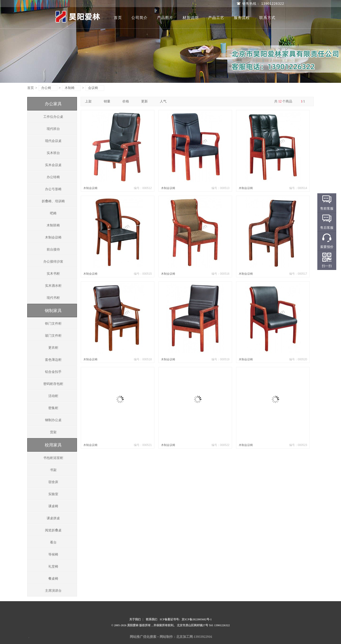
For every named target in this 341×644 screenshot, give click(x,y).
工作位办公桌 (53, 117)
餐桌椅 (53, 579)
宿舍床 (53, 482)
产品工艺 (216, 18)
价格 (128, 101)
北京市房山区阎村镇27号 (193, 625)
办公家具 (53, 104)
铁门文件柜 (53, 324)
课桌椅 (53, 506)
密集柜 (53, 408)
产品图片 (165, 18)
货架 (53, 432)
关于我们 (135, 619)
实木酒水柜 (53, 286)
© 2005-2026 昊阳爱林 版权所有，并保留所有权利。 (144, 625)
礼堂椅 (53, 567)
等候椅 (53, 554)
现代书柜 (53, 298)
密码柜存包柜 (53, 384)
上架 (90, 101)
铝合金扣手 (53, 372)
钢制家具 (53, 311)
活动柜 (53, 396)
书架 (53, 470)
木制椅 (72, 88)
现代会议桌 (53, 141)
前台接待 (53, 249)
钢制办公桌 (53, 420)
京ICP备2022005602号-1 (197, 619)
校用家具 (53, 445)
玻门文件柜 (53, 336)
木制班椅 (53, 225)
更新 (146, 101)
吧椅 (53, 213)
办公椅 (48, 88)
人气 (165, 101)
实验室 (53, 494)
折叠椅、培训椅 (53, 201)
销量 (109, 101)
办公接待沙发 (53, 262)
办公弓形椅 (53, 189)
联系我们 (152, 619)
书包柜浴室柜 (53, 458)
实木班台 (53, 153)
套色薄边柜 (53, 360)
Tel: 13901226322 (219, 625)
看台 (53, 542)
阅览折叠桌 (53, 530)
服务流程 (242, 18)
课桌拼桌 (53, 518)
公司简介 (139, 18)
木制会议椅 (53, 237)
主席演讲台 (53, 591)
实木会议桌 (53, 165)
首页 (118, 18)
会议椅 (95, 88)
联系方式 (267, 18)
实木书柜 (53, 274)
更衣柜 (53, 348)
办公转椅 (53, 177)
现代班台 (53, 129)
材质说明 (191, 18)
